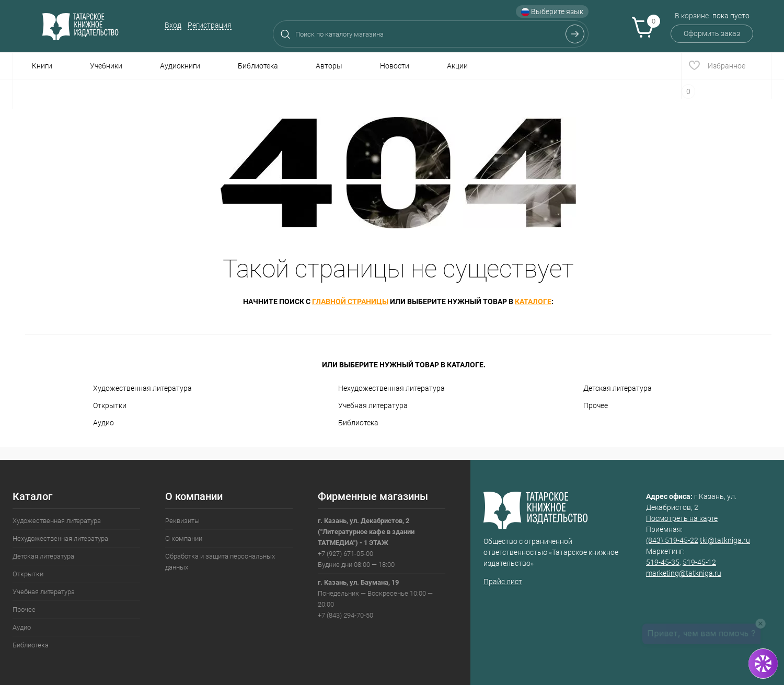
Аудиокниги (180, 66)
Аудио (103, 423)
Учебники (106, 66)
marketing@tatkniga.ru (684, 573)
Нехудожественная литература (391, 388)
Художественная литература (142, 388)
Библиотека (258, 66)
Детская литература (618, 388)
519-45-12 (699, 562)
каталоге (533, 301)
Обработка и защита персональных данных (220, 562)
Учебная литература (373, 405)
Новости (395, 66)
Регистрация (210, 25)
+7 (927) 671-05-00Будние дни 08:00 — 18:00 (366, 543)
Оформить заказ (712, 33)
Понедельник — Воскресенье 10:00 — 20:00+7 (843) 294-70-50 (375, 599)
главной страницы (350, 301)
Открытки (110, 405)
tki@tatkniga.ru (725, 540)
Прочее (596, 405)
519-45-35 (663, 562)
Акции (457, 66)
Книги (42, 66)
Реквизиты (182, 521)
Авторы (329, 66)
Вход (173, 25)
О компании (184, 538)
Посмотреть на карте (682, 518)
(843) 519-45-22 (672, 540)
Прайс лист (503, 582)
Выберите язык (552, 12)
